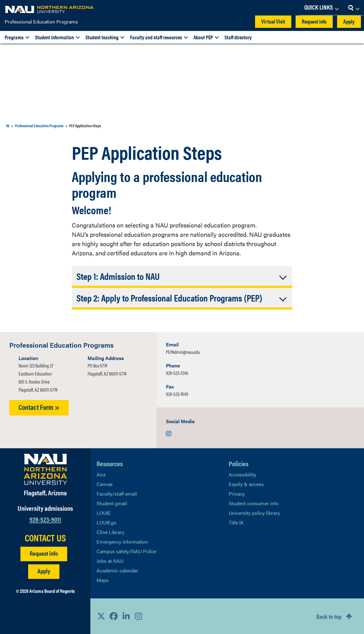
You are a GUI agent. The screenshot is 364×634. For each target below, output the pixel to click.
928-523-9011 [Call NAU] (45, 519)
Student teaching (102, 37)
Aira (101, 474)
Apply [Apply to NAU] (44, 571)
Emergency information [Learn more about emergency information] (122, 542)
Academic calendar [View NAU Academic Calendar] (117, 570)
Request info (314, 21)
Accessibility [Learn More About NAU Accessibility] (243, 474)
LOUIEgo (106, 522)
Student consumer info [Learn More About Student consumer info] (254, 503)
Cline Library (110, 532)
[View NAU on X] (101, 616)
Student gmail (112, 503)
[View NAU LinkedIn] (126, 616)
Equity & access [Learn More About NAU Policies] (246, 484)
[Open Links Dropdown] (321, 8)
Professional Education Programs (41, 22)
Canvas (105, 484)
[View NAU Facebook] (114, 616)
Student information (54, 37)
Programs (14, 37)
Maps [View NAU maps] (103, 580)
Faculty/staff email (117, 494)
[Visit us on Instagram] (169, 433)
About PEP (203, 37)
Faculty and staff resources (156, 37)
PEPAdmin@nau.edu (183, 352)
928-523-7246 (177, 373)
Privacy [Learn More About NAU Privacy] (237, 494)
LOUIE (104, 513)
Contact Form (39, 407)
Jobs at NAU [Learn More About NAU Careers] (110, 561)
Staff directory (238, 37)
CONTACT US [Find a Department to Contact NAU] (45, 538)
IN (8, 126)
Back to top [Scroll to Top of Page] (329, 616)
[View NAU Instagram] (138, 616)
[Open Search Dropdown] (354, 8)
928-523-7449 (177, 394)
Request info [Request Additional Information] (44, 553)
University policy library (254, 513)
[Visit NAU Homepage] (45, 469)
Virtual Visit (273, 21)
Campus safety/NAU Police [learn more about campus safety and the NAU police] (126, 551)
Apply (349, 21)
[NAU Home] (50, 9)
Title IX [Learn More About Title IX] (236, 522)
